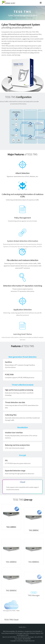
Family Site (23, 627)
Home (14, 18)
